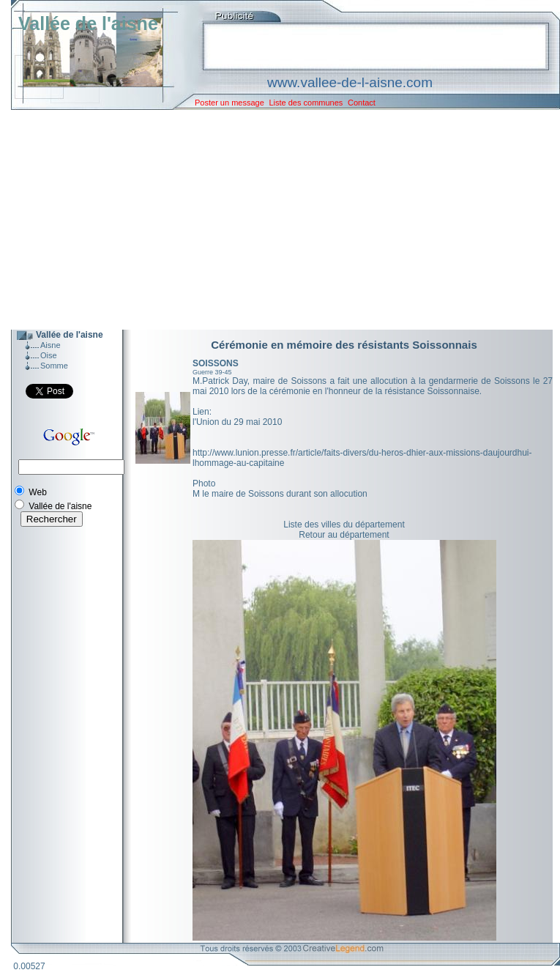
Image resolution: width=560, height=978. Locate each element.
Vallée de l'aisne (88, 23)
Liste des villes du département (344, 525)
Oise (49, 355)
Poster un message (229, 103)
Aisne (51, 345)
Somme (54, 366)
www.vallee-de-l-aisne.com (350, 82)
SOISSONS (216, 363)
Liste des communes (306, 103)
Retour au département (344, 535)
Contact (362, 103)
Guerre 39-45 (212, 372)
